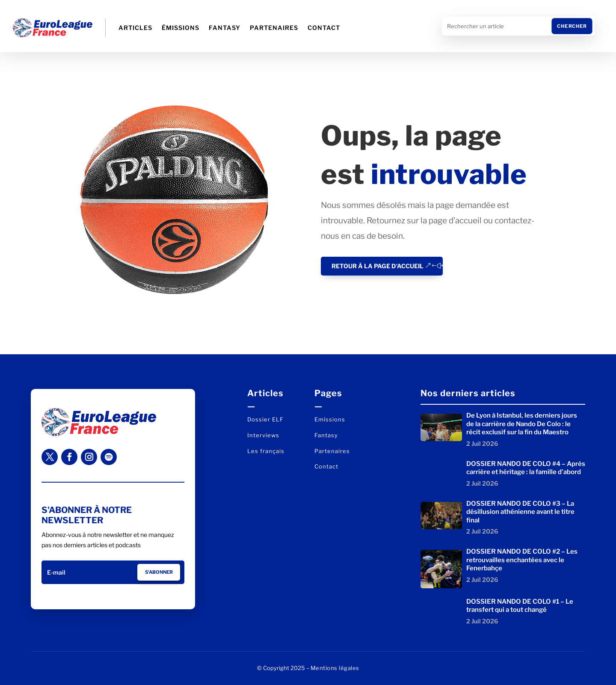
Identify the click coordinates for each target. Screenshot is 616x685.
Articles (135, 28)
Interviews (263, 435)
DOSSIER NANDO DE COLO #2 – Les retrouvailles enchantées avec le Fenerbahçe (522, 560)
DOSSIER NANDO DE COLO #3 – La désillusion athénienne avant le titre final (520, 512)
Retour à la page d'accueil (378, 266)
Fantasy (225, 28)
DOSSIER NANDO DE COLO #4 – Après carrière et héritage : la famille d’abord (526, 468)
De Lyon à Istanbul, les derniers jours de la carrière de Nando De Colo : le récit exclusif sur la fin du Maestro (522, 424)
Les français (266, 451)
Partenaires (274, 28)
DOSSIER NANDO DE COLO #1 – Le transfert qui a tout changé (520, 606)
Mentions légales (335, 668)
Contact (324, 28)
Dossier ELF (265, 419)
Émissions (181, 28)
